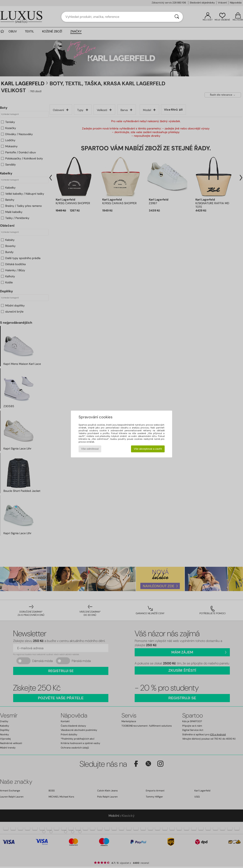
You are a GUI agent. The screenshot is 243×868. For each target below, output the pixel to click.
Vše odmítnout (90, 449)
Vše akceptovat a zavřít (148, 449)
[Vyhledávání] (177, 17)
